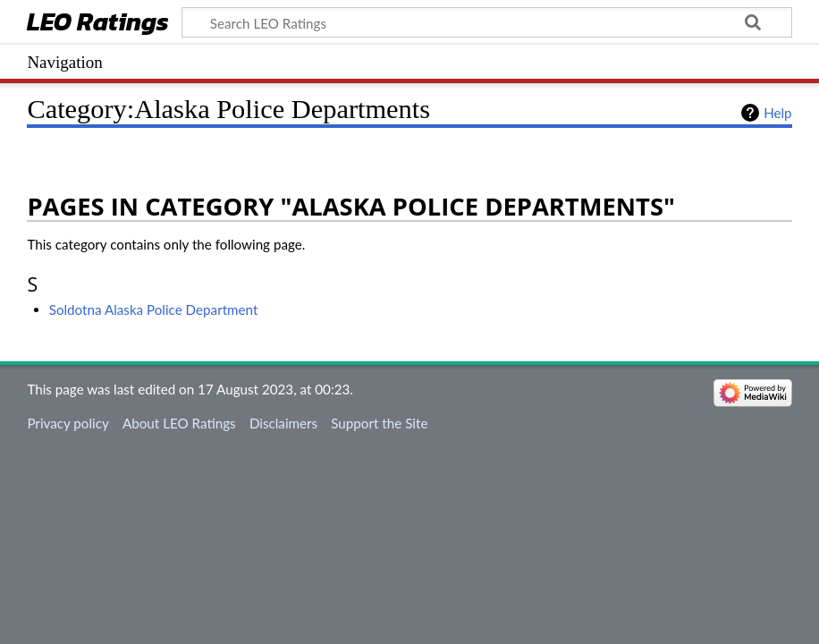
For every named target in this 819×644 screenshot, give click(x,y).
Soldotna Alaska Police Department (154, 309)
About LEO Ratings (179, 423)
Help (777, 113)
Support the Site (379, 423)
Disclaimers (283, 423)
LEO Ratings (98, 24)
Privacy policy (68, 423)
